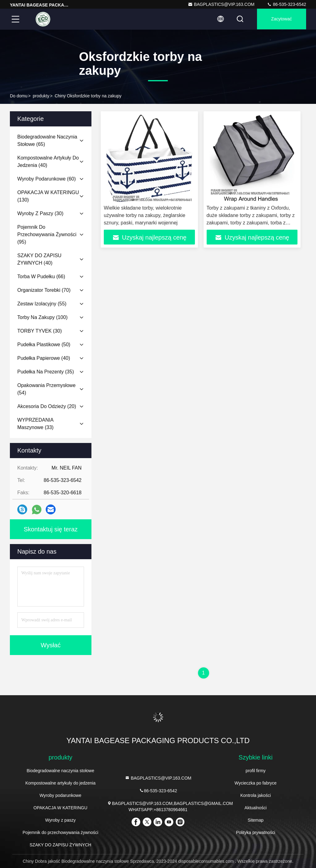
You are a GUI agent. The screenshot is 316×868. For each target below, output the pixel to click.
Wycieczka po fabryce (255, 783)
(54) (46, 389)
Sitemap (256, 820)
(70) (44, 290)
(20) (47, 406)
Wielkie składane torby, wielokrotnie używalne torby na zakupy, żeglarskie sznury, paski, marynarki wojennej (145, 215)
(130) (48, 196)
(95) (47, 234)
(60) (46, 179)
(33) (35, 424)
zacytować (281, 19)
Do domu (19, 96)
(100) (42, 317)
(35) (46, 372)
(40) (48, 162)
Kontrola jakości (256, 795)
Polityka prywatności (256, 832)
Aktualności (256, 808)
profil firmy (256, 771)
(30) (40, 213)
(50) (44, 345)
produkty (41, 96)
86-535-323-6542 (287, 4)
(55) (42, 304)
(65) (47, 140)
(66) (41, 277)
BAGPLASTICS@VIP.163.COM (221, 4)
